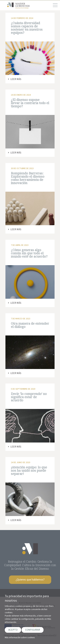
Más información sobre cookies (20, 638)
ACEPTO (13, 630)
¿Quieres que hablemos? (30, 580)
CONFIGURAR (33, 630)
